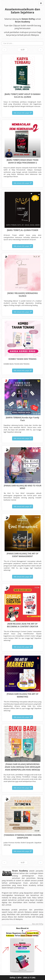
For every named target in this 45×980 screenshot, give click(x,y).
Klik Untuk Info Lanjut (23, 113)
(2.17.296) (31, 978)
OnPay (12, 978)
